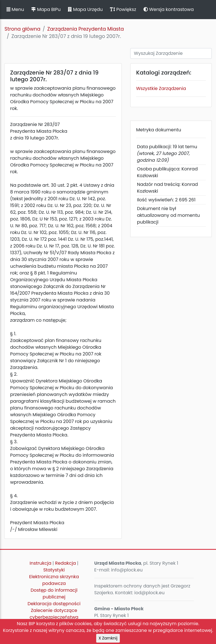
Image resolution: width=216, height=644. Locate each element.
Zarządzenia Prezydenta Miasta (85, 29)
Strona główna (22, 29)
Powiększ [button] (123, 9)
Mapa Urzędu (85, 9)
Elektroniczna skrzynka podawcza (54, 580)
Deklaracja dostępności (54, 604)
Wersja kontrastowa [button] (169, 9)
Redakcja (66, 563)
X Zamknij (108, 638)
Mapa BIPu (46, 9)
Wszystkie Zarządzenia (161, 88)
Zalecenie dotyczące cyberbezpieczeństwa (54, 614)
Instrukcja (40, 563)
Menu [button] (15, 9)
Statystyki (54, 570)
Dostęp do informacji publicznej (54, 594)
